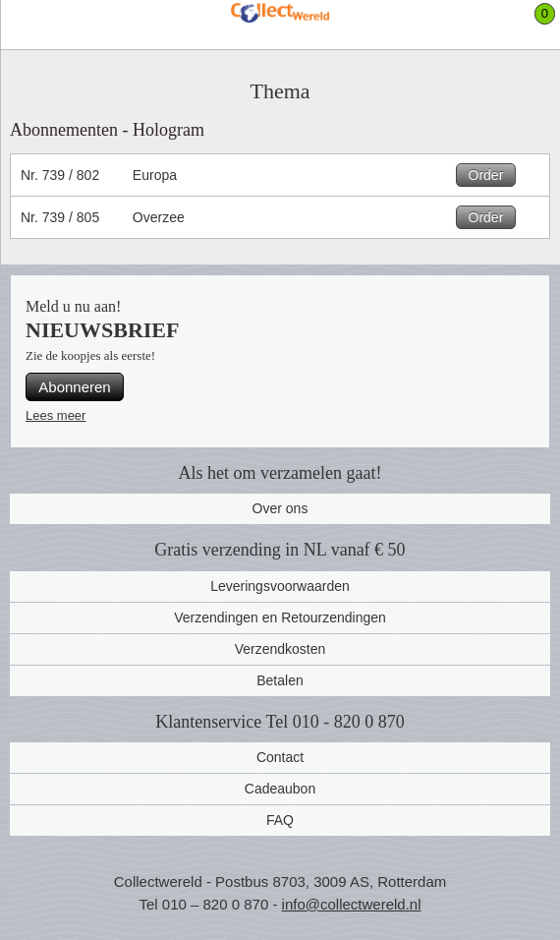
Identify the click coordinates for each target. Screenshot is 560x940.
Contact (280, 757)
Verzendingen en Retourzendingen (280, 617)
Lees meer (56, 415)
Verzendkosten (280, 649)
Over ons (280, 508)
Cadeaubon (280, 789)
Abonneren (74, 387)
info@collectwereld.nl (352, 904)
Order (486, 175)
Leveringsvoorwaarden (280, 586)
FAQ (280, 820)
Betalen (280, 680)
